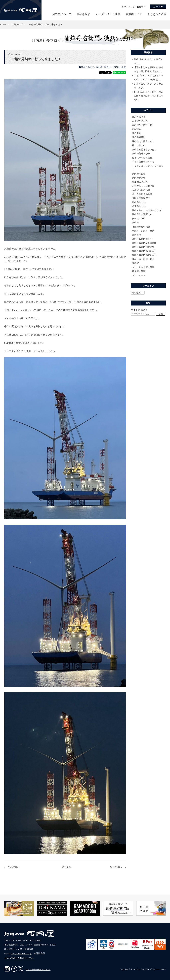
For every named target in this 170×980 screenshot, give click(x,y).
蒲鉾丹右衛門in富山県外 (144, 243)
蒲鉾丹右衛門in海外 (142, 239)
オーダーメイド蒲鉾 (108, 14)
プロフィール (139, 275)
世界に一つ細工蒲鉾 (142, 158)
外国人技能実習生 (141, 198)
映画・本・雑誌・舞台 (143, 259)
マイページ (127, 7)
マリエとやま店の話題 (143, 267)
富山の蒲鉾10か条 (141, 153)
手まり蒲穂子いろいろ (143, 162)
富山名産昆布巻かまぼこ (145, 150)
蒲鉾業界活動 (139, 137)
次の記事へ (116, 867)
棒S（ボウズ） (140, 145)
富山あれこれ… (140, 202)
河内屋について (62, 14)
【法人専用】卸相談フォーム (19, 958)
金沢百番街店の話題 (142, 194)
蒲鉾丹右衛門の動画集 (143, 247)
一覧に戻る (65, 867)
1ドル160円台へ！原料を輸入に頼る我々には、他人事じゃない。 (149, 96)
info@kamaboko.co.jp (21, 953)
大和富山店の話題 (141, 190)
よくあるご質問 (157, 14)
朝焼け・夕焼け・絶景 (115, 67)
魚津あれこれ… (140, 206)
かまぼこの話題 (140, 121)
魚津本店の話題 (140, 182)
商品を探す (84, 14)
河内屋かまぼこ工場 (142, 125)
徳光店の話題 (139, 271)
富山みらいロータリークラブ (147, 210)
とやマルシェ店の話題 (143, 186)
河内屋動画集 (139, 178)
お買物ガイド (134, 14)
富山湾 (99, 67)
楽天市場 (137, 235)
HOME (3, 24)
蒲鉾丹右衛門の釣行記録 (145, 255)
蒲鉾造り (137, 133)
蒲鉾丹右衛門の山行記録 (145, 251)
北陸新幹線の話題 (141, 227)
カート (157, 6)
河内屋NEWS (139, 174)
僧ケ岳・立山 (139, 219)
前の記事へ (14, 867)
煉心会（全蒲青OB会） (144, 141)
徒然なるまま (88, 67)
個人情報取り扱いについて (38, 970)
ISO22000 (137, 129)
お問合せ (143, 7)
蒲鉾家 (136, 263)
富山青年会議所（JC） (143, 214)
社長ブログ (17, 24)
